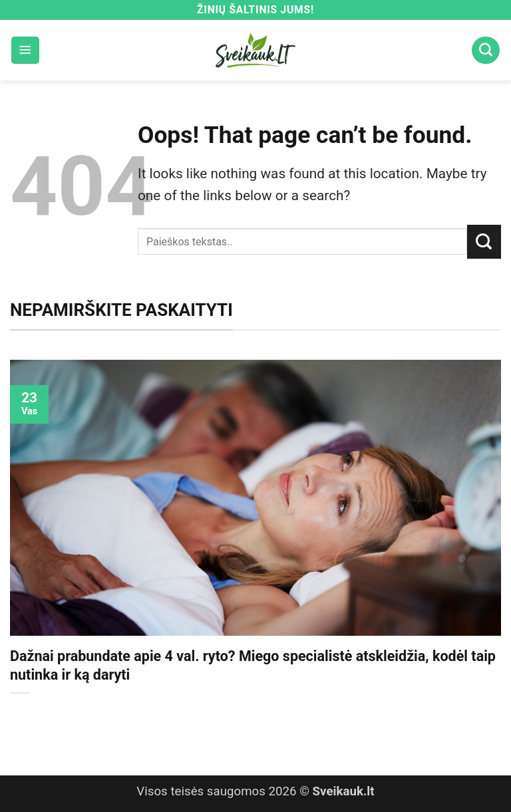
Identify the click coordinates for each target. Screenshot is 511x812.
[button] (25, 51)
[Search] (486, 51)
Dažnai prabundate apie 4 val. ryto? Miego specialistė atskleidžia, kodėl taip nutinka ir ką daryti (253, 665)
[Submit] (484, 241)
